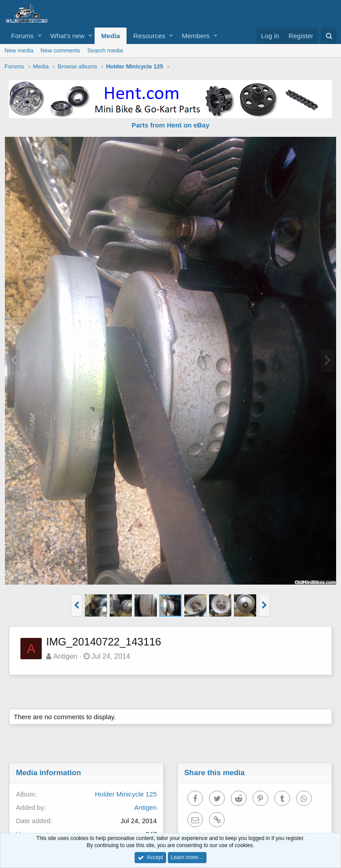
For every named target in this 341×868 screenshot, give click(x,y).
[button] (40, 36)
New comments (60, 50)
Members (196, 36)
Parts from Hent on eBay (170, 125)
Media (111, 36)
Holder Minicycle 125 (126, 794)
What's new (67, 36)
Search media (105, 50)
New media (19, 50)
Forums (22, 36)
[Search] (329, 36)
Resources (149, 36)
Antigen (65, 656)
